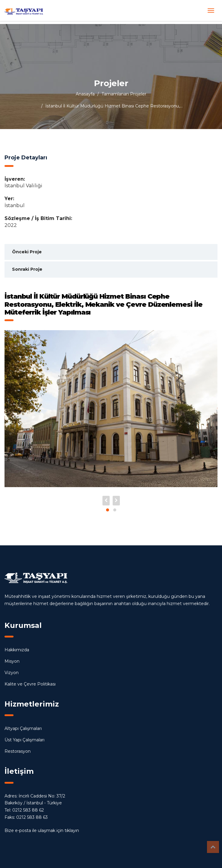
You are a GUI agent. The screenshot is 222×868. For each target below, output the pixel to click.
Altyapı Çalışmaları (23, 728)
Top (213, 847)
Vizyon (12, 673)
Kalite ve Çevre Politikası (30, 684)
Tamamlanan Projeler (124, 94)
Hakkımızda (17, 650)
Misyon (12, 661)
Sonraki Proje (27, 269)
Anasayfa (85, 94)
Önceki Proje (27, 252)
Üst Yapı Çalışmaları (24, 740)
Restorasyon (18, 751)
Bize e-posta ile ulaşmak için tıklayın (42, 830)
